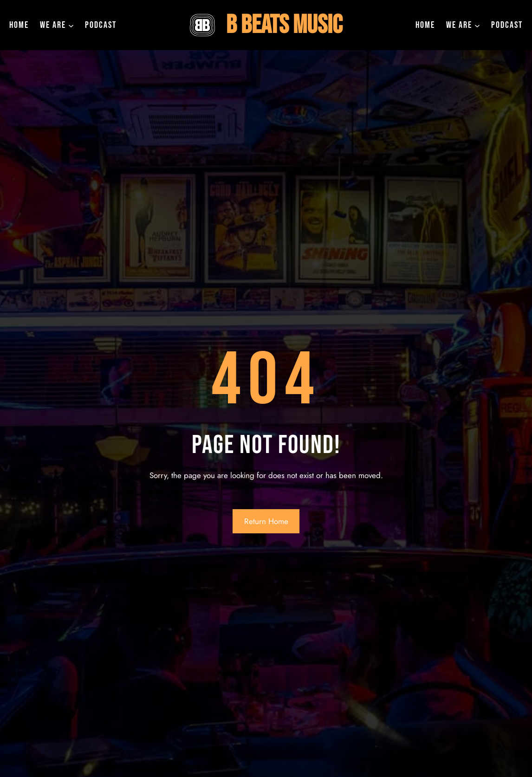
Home (19, 25)
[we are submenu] (71, 25)
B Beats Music (284, 25)
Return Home (266, 521)
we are (53, 25)
